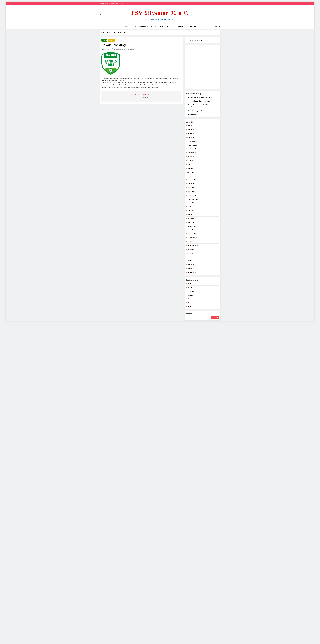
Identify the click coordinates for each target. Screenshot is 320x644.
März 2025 (191, 176)
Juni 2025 (190, 164)
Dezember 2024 (192, 187)
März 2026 (191, 130)
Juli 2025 (190, 160)
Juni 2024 (190, 211)
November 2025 (192, 145)
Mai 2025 (190, 168)
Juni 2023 (190, 257)
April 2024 (191, 218)
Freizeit (181, 27)
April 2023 (191, 265)
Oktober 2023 (192, 242)
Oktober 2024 (192, 195)
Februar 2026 (192, 133)
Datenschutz (192, 27)
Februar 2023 (192, 272)
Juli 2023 (190, 253)
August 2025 (191, 157)
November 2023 (192, 238)
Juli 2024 (190, 207)
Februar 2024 (192, 226)
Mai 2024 (190, 215)
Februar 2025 (192, 180)
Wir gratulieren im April (195, 40)
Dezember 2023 (192, 234)
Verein (125, 27)
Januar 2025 (191, 184)
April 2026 (191, 126)
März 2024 (191, 222)
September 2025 (193, 153)
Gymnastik (164, 27)
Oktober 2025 (192, 149)
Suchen (189, 314)
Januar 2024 (191, 230)
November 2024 (192, 191)
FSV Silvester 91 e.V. (160, 13)
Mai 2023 (190, 261)
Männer (154, 27)
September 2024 (193, 199)
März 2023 (191, 269)
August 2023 (191, 249)
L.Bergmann (107, 49)
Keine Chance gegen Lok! (196, 111)
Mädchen (111, 40)
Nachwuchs (144, 27)
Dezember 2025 (192, 141)
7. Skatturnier (192, 115)
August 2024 (191, 203)
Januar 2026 (191, 137)
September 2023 (193, 245)
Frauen (134, 27)
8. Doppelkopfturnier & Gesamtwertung (200, 97)
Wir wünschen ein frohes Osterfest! (199, 101)
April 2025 (191, 172)
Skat (173, 27)
